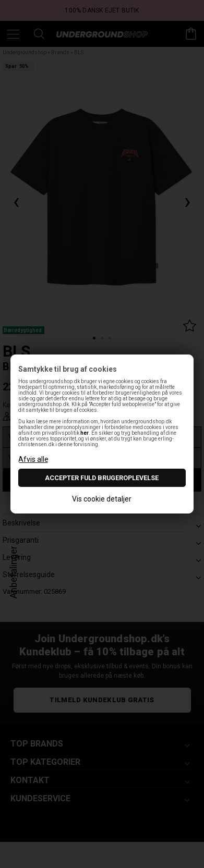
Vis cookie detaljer (102, 499)
